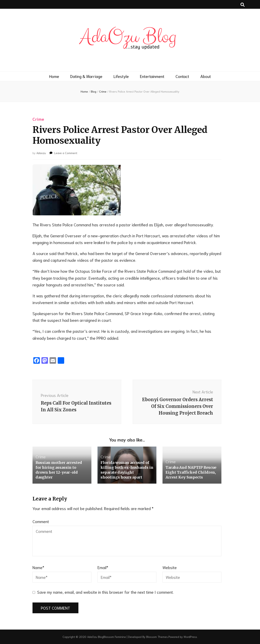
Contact (182, 76)
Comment (41, 521)
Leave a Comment (66, 153)
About (206, 76)
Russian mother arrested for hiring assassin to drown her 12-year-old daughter (59, 470)
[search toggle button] (243, 4)
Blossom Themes (157, 637)
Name (38, 567)
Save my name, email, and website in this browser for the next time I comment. (105, 592)
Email (103, 567)
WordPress (190, 637)
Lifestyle (121, 76)
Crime (38, 119)
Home (54, 76)
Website (170, 567)
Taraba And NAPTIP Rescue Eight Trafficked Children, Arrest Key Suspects (191, 472)
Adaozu (41, 153)
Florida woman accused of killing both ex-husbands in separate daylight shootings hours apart (127, 470)
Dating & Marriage (86, 76)
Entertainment (152, 76)
